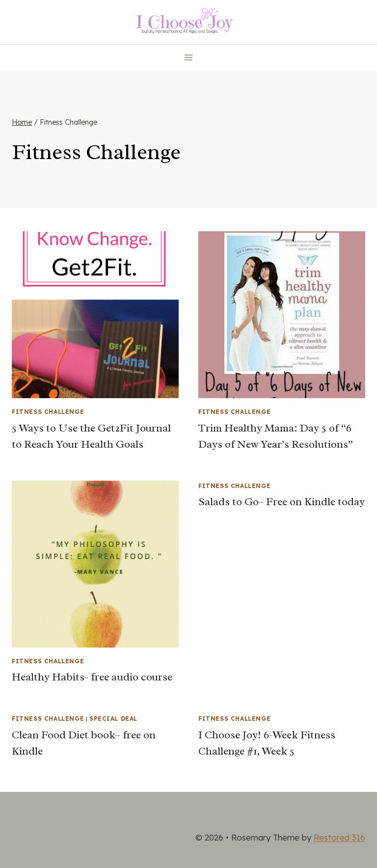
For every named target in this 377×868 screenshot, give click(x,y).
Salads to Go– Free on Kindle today (282, 502)
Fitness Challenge (48, 412)
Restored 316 (339, 837)
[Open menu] (189, 57)
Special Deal (113, 719)
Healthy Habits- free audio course (92, 677)
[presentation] (95, 315)
